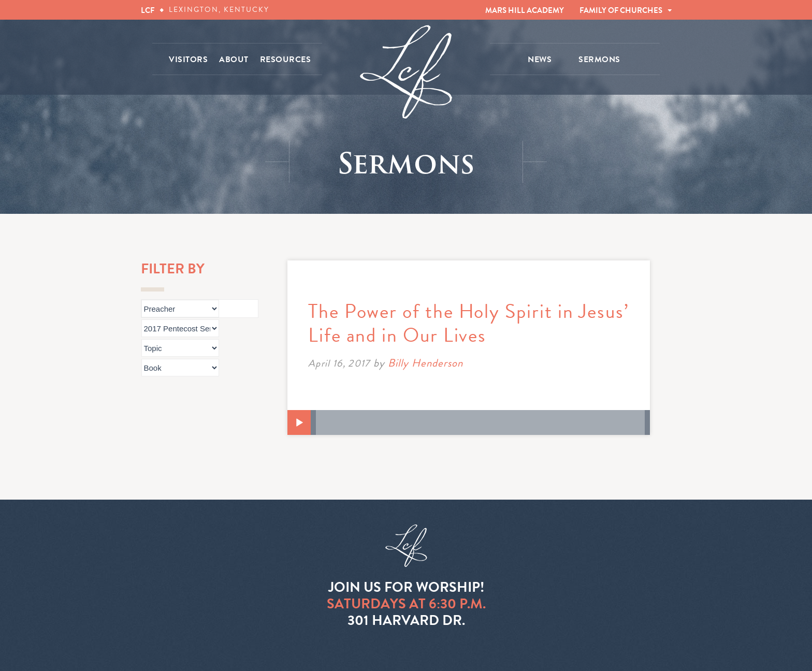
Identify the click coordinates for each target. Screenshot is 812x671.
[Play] (299, 423)
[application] (469, 422)
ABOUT (234, 60)
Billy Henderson (426, 363)
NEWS (540, 60)
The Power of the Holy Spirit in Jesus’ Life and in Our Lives (469, 323)
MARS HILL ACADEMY (525, 10)
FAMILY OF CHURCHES (621, 10)
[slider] (480, 422)
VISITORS (188, 60)
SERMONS (599, 60)
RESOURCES (286, 60)
